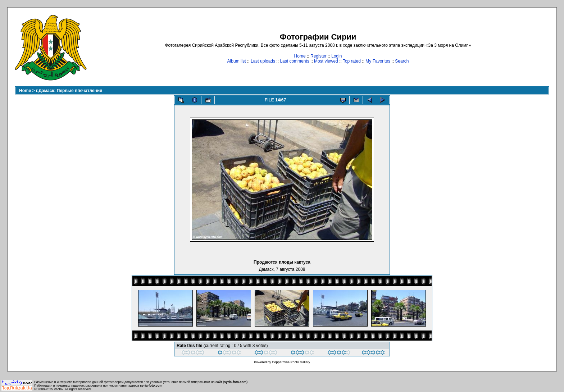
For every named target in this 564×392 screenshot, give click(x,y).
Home (300, 56)
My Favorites (378, 61)
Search (402, 61)
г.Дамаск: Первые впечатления (69, 91)
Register (319, 56)
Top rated (352, 61)
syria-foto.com (235, 382)
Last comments (294, 61)
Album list (237, 61)
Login (336, 56)
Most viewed (326, 61)
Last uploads (263, 61)
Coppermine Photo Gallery (291, 362)
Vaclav (59, 389)
